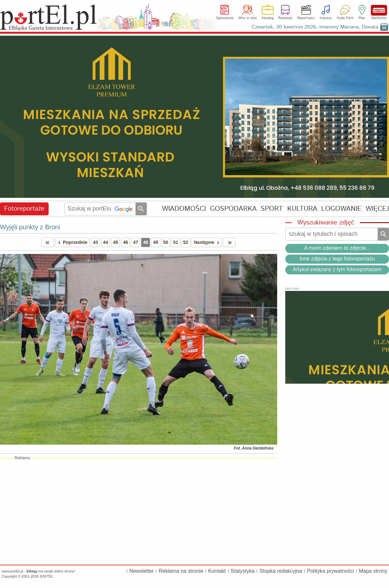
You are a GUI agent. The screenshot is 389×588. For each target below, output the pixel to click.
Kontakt (217, 571)
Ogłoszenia (225, 18)
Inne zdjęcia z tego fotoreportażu (337, 259)
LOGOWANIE (341, 209)
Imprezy (326, 18)
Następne (208, 242)
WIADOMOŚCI (184, 209)
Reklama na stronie (181, 571)
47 (136, 242)
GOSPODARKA (233, 209)
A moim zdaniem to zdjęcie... (337, 248)
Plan (362, 18)
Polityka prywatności (330, 571)
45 (116, 242)
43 (96, 242)
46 (126, 242)
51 (176, 242)
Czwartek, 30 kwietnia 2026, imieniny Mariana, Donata (315, 27)
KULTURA (302, 209)
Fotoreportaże (24, 209)
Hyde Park (345, 18)
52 (186, 242)
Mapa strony (373, 571)
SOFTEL (47, 576)
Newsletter (142, 571)
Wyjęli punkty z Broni (30, 227)
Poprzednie (72, 242)
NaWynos (379, 10)
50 (166, 242)
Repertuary (306, 18)
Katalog (268, 18)
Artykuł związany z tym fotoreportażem (337, 269)
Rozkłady (285, 18)
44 (106, 242)
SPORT (272, 209)
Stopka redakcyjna (281, 571)
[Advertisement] (139, 511)
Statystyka (243, 571)
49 (156, 242)
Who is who (248, 18)
